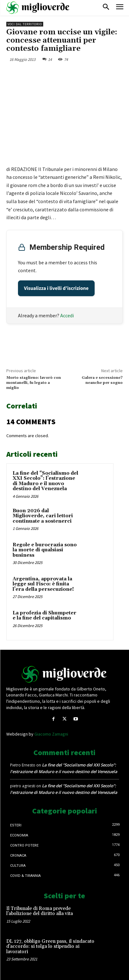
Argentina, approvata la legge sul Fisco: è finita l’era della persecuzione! (43, 584)
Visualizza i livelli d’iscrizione (56, 288)
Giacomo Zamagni (51, 734)
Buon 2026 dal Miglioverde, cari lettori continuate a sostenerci (43, 516)
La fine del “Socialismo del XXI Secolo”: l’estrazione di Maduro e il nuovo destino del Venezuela (45, 481)
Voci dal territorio (25, 24)
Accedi (67, 315)
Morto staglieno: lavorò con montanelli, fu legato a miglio (34, 383)
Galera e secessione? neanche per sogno (102, 380)
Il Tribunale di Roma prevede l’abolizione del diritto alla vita (40, 911)
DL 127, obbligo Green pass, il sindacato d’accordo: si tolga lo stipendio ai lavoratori (50, 947)
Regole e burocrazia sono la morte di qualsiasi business (45, 550)
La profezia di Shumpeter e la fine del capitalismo (44, 616)
